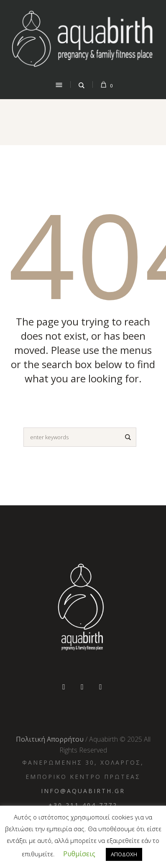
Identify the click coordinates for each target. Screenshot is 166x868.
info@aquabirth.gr (83, 791)
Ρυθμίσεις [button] (79, 854)
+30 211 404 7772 (83, 805)
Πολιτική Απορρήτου (50, 739)
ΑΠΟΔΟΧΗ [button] (124, 854)
